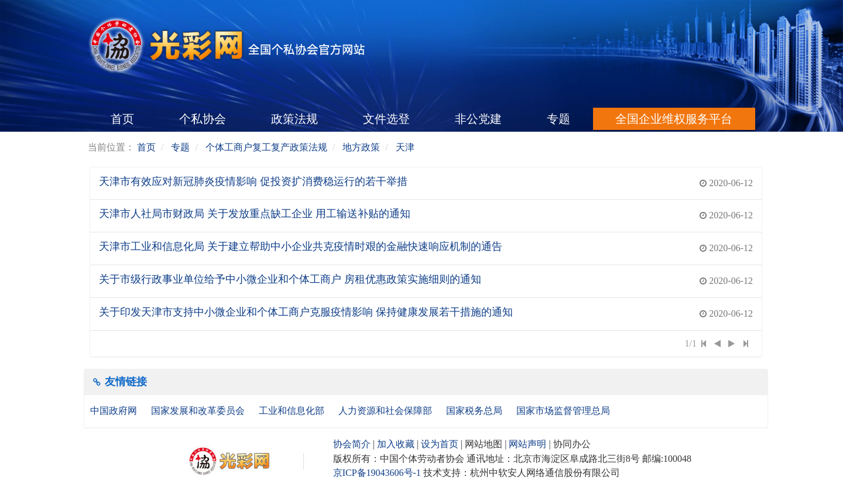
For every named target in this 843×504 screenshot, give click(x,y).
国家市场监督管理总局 (563, 411)
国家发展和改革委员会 (199, 411)
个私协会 (203, 119)
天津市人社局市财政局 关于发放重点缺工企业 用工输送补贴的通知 (255, 214)
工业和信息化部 (293, 411)
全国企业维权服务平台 (674, 119)
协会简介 (352, 444)
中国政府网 (115, 411)
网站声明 (527, 444)
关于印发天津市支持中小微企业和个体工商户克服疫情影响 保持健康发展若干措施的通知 (306, 312)
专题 (558, 119)
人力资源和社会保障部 (386, 411)
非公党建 (478, 119)
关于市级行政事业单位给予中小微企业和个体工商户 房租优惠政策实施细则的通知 (290, 279)
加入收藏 (396, 444)
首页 (122, 119)
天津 (405, 147)
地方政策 (361, 147)
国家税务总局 (475, 411)
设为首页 (440, 444)
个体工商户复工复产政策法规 (266, 147)
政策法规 (294, 119)
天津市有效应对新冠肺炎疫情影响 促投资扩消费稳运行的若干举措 (253, 181)
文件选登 (386, 119)
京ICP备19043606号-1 (377, 473)
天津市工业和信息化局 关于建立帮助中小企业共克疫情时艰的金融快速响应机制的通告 (301, 246)
